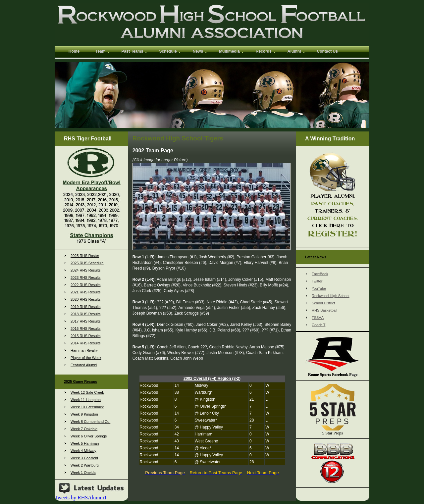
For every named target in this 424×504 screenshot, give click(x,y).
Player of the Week (86, 358)
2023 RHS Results (86, 277)
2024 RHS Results (86, 270)
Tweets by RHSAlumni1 (81, 498)
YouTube (319, 288)
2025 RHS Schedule (87, 263)
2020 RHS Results (86, 299)
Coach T (318, 325)
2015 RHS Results (86, 336)
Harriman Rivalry (84, 350)
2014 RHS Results (86, 343)
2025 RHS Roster (85, 256)
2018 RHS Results (86, 314)
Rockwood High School (331, 296)
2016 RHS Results (86, 328)
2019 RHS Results (86, 307)
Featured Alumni (84, 365)
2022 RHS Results (86, 285)
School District (323, 303)
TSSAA (318, 318)
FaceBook (320, 274)
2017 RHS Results (86, 321)
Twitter (317, 281)
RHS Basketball (324, 310)
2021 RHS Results (86, 292)
